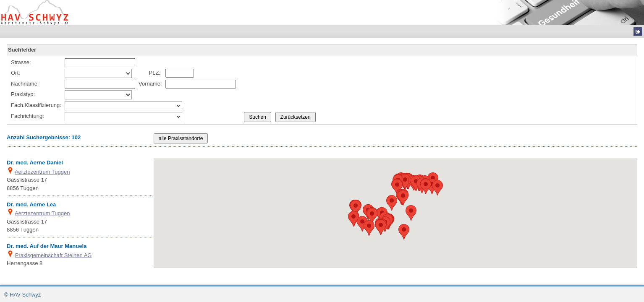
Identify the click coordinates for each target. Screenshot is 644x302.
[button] (404, 232)
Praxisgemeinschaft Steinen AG (54, 255)
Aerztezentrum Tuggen (42, 172)
